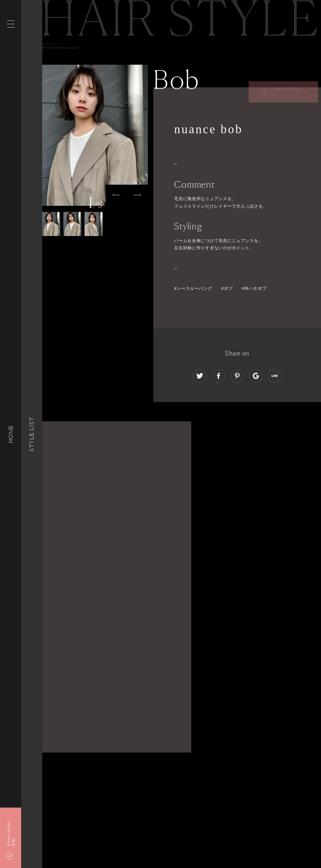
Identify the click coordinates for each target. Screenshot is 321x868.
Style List (32, 434)
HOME (11, 434)
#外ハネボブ (254, 288)
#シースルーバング (193, 288)
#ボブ (227, 288)
